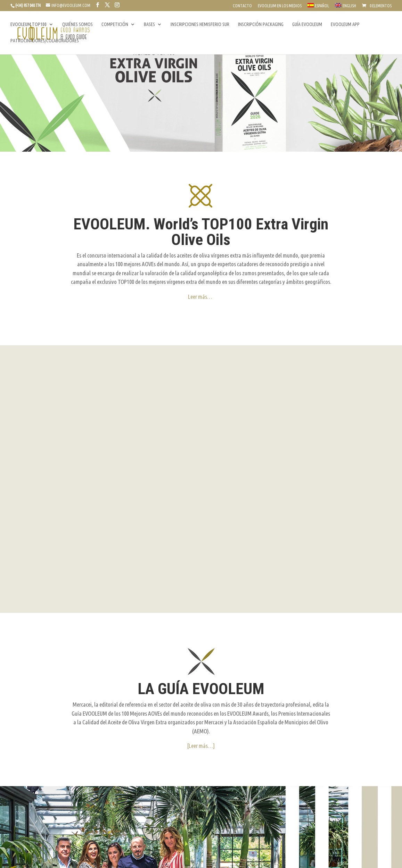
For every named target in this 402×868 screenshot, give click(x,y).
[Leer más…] (201, 629)
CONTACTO (242, 6)
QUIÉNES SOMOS (77, 24)
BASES (149, 24)
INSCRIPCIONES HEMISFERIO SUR (200, 24)
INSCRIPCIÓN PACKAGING (261, 24)
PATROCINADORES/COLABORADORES (45, 41)
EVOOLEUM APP (345, 24)
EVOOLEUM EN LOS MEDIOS (280, 6)
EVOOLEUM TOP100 (28, 24)
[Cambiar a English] (346, 7)
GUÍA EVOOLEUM (307, 24)
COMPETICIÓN (115, 24)
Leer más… (200, 297)
